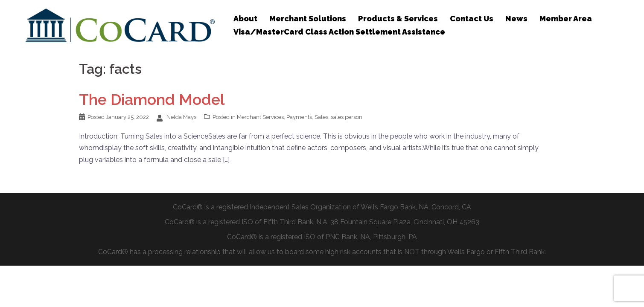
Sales (321, 117)
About (245, 19)
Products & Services (398, 19)
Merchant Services (260, 117)
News (516, 19)
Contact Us (472, 19)
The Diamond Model (152, 99)
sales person (347, 117)
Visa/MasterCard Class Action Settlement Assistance (339, 32)
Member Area (566, 19)
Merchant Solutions (308, 19)
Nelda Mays (181, 117)
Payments (299, 117)
